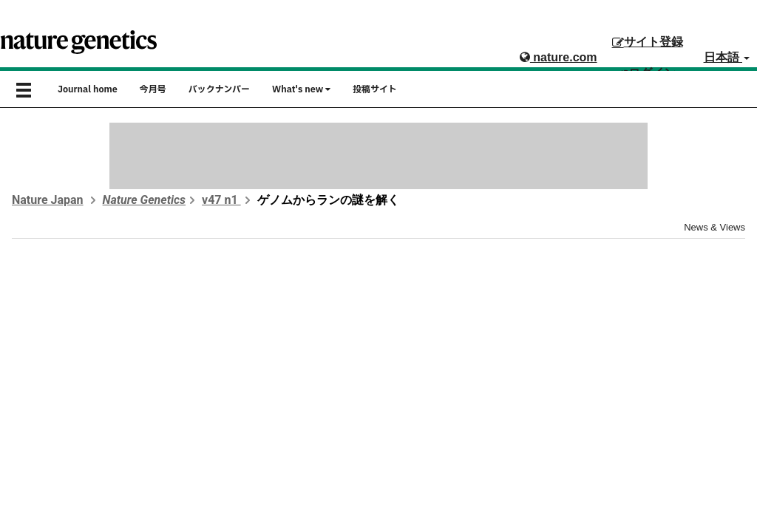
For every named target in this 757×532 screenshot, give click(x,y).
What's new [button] (301, 89)
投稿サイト (375, 89)
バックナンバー (219, 89)
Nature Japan (48, 200)
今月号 (153, 89)
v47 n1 (221, 200)
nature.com (559, 57)
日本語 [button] (727, 57)
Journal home (88, 89)
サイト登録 (648, 42)
